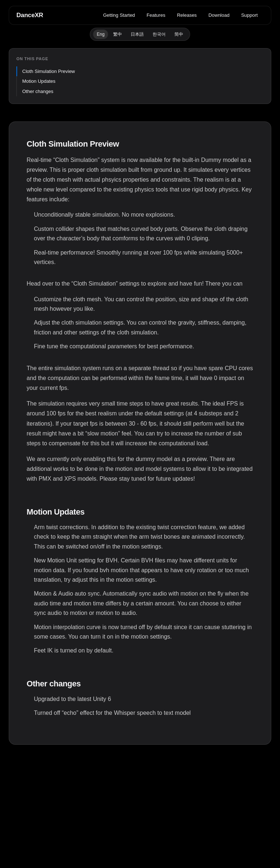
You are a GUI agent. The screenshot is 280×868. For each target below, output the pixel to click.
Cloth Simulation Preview (49, 71)
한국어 (159, 34)
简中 (179, 34)
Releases (187, 15)
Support (249, 15)
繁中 (118, 34)
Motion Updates (39, 81)
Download (219, 15)
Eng (100, 34)
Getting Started (119, 15)
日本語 (137, 34)
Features (156, 15)
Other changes (38, 91)
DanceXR (30, 15)
